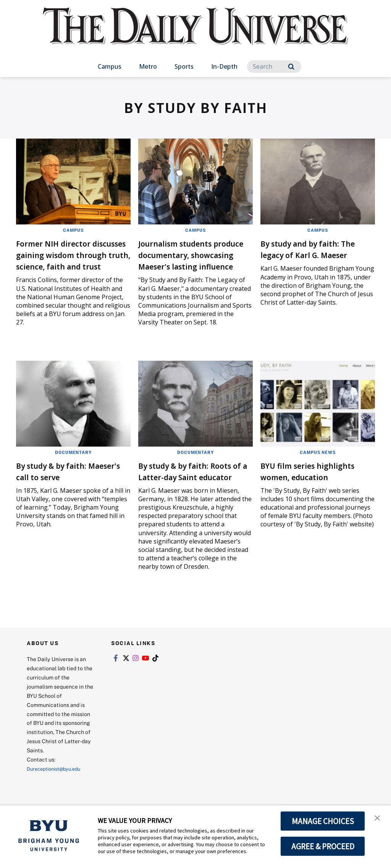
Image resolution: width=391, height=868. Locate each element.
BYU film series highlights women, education (303, 488)
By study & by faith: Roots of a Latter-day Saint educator (185, 488)
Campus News (318, 463)
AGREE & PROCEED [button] (323, 846)
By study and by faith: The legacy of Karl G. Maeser (309, 254)
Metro (148, 66)
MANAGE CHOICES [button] (323, 821)
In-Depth (224, 66)
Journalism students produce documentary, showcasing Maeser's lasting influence (190, 260)
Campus (110, 66)
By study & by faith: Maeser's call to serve (64, 482)
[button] (378, 819)
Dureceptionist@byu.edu (57, 791)
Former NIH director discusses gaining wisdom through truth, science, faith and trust (69, 260)
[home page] (195, 34)
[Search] (274, 67)
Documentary (73, 463)
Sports (184, 66)
